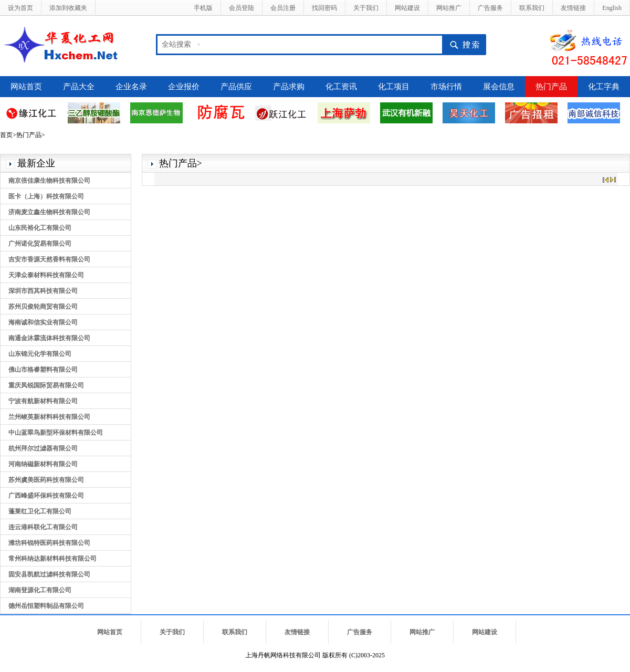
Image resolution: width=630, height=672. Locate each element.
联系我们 (532, 8)
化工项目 (394, 87)
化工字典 (604, 87)
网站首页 (26, 87)
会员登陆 (241, 8)
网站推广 (449, 8)
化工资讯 (341, 87)
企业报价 (184, 87)
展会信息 (499, 87)
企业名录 (131, 87)
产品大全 (79, 87)
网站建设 (407, 8)
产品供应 (236, 87)
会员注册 (283, 8)
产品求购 (289, 87)
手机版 (203, 8)
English (612, 8)
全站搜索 (176, 44)
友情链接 (573, 8)
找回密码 (324, 8)
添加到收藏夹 (68, 8)
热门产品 (551, 87)
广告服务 (490, 8)
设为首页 (20, 8)
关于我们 (366, 8)
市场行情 (446, 87)
